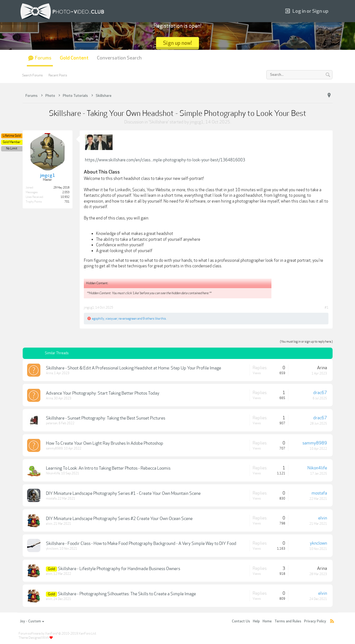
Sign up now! (177, 43)
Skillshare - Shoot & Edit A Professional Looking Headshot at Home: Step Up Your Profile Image (134, 368)
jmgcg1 (197, 122)
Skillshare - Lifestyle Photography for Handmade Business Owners (119, 569)
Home (267, 621)
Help (256, 621)
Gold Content (74, 58)
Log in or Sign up (307, 11)
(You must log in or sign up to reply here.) (306, 342)
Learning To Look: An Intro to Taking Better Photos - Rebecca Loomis (108, 468)
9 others (149, 319)
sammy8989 (54, 448)
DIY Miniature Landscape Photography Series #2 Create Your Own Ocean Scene (119, 519)
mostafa (51, 499)
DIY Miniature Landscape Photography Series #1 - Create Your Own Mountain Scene (123, 493)
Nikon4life (53, 473)
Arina (49, 373)
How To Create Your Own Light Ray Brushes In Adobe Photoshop (105, 443)
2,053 (66, 192)
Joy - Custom (32, 621)
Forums (43, 58)
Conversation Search (119, 58)
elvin (49, 524)
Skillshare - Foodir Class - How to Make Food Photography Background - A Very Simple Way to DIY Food (141, 544)
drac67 (320, 393)
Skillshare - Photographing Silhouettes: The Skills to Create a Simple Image (127, 594)
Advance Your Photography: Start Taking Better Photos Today (103, 393)
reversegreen (128, 319)
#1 (327, 307)
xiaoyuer (111, 319)
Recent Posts (58, 75)
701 (67, 202)
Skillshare (159, 122)
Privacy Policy (315, 621)
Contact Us (241, 621)
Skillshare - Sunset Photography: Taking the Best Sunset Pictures (106, 418)
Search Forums (33, 75)
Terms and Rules (288, 621)
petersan (52, 423)
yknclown (52, 549)
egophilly (98, 319)
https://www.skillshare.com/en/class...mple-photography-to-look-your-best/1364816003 (165, 160)
